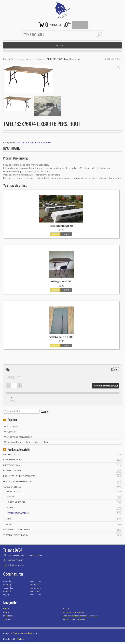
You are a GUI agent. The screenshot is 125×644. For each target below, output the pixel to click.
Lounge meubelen (16, 502)
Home (6, 59)
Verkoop (8, 524)
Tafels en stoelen (19, 59)
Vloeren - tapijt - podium (16, 535)
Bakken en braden (13, 460)
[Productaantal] (14, 385)
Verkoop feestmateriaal (74, 619)
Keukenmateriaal (12, 471)
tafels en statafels (37, 59)
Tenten (7, 519)
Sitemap (7, 619)
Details (66, 234)
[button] (119, 67)
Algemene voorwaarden (20, 437)
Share (12, 401)
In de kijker (13, 427)
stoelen (11, 508)
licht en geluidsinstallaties (18, 482)
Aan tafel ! (9, 454)
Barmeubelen (13, 491)
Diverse (10, 497)
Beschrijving (12, 148)
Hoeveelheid (13, 378)
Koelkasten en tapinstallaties (19, 476)
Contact (11, 432)
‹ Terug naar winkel (112, 59)
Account (66, 609)
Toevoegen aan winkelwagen (106, 386)
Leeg (80, 25)
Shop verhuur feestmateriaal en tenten (28, 442)
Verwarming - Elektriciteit (17, 530)
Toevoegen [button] (55, 234)
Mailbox (21, 639)
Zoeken (45, 412)
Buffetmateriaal (12, 465)
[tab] (14, 148)
